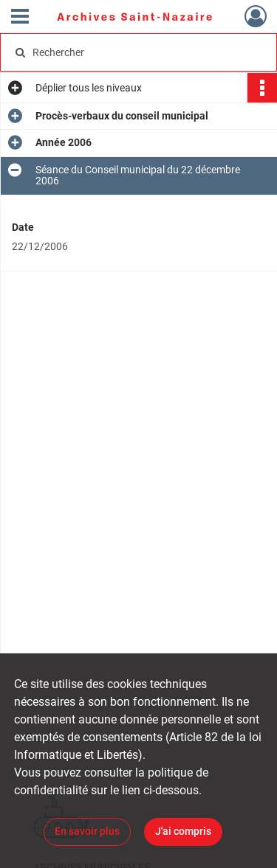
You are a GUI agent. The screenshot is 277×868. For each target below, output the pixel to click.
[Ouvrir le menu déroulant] (20, 18)
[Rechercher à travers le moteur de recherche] (137, 52)
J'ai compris (183, 831)
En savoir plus (87, 831)
